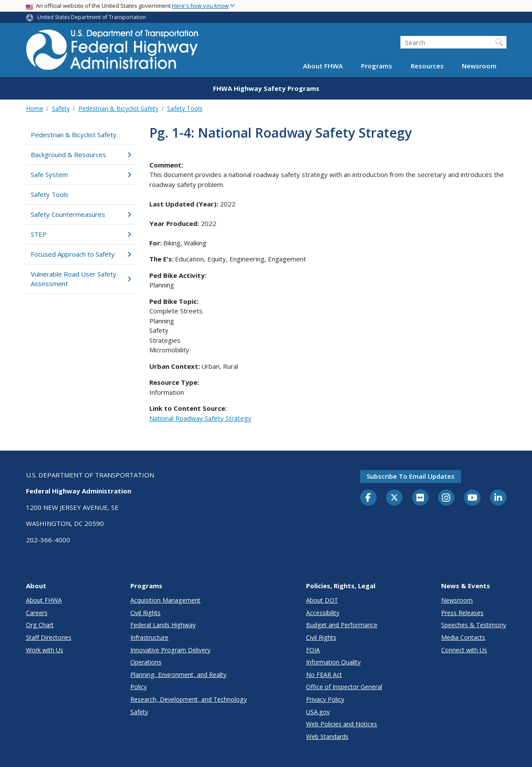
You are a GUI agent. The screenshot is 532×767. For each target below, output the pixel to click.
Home (35, 108)
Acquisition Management (165, 600)
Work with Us (45, 650)
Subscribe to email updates (411, 476)
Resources (427, 66)
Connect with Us (464, 650)
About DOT (322, 600)
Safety (61, 108)
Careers (37, 613)
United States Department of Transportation (92, 17)
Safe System (81, 174)
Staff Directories (49, 637)
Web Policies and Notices (342, 724)
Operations (146, 662)
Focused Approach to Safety (81, 254)
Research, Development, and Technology (189, 699)
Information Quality (333, 662)
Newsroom (479, 66)
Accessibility (323, 613)
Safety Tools (185, 108)
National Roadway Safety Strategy (200, 418)
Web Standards (327, 736)
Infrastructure (149, 637)
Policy (139, 687)
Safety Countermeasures (81, 214)
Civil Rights (145, 613)
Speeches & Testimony (474, 625)
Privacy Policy (325, 699)
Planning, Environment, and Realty (178, 675)
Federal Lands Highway (163, 625)
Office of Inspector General (344, 687)
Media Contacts (463, 637)
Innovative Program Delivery (170, 650)
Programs (377, 66)
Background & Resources (81, 155)
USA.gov (318, 712)
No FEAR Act (324, 675)
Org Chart (40, 625)
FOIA (313, 650)
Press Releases (462, 613)
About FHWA (323, 66)
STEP (81, 234)
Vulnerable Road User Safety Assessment (81, 279)
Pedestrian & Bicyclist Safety (118, 108)
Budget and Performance (342, 625)
